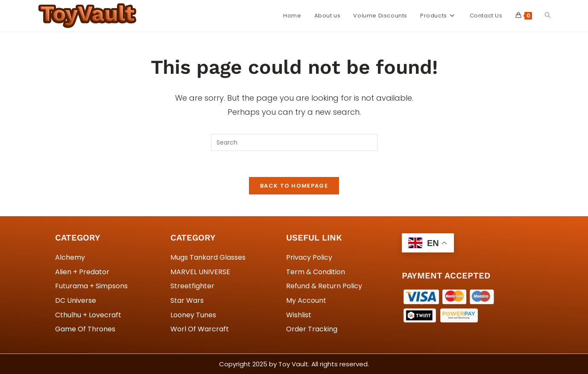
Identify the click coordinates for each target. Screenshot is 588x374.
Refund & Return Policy (324, 286)
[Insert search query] (294, 142)
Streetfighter (192, 286)
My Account (306, 300)
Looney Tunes (193, 315)
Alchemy (70, 257)
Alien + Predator (82, 272)
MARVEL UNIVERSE (200, 272)
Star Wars (187, 300)
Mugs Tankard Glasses (208, 257)
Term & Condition (316, 272)
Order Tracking (312, 329)
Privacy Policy (309, 257)
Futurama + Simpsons (91, 286)
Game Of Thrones (85, 329)
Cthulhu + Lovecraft (88, 315)
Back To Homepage (294, 186)
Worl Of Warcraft (200, 329)
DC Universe (76, 300)
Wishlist (299, 315)
